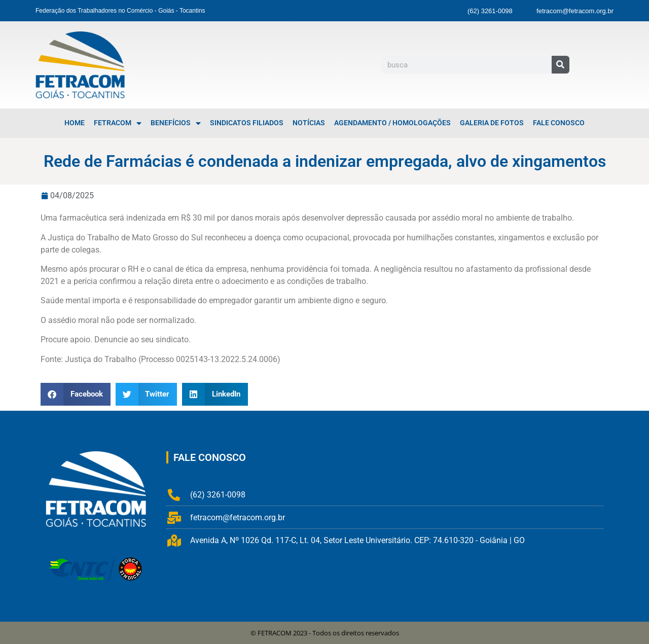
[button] (76, 394)
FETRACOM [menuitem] (118, 123)
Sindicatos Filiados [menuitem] (247, 123)
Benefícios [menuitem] (176, 123)
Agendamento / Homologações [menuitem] (392, 123)
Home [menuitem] (75, 123)
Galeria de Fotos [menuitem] (492, 123)
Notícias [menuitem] (309, 123)
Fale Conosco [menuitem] (559, 123)
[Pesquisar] (561, 65)
